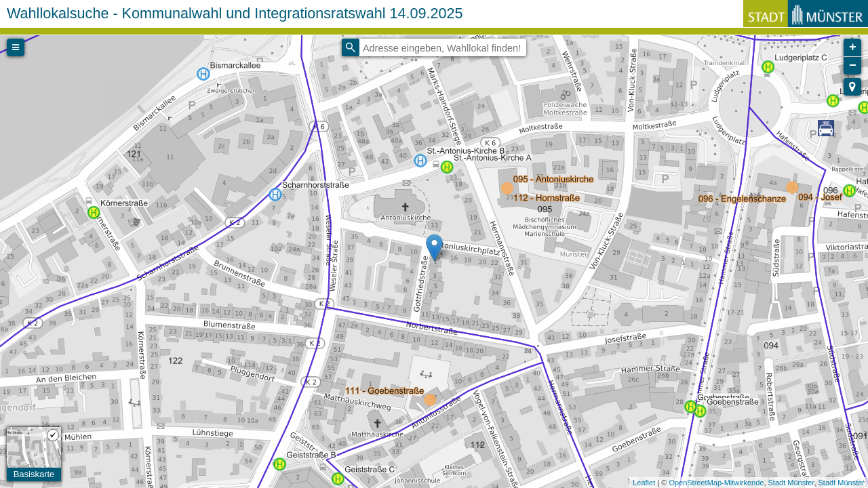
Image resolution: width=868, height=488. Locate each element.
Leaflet (644, 483)
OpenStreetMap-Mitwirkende (716, 483)
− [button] (853, 66)
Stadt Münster (791, 483)
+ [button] (853, 47)
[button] (852, 87)
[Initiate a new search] (351, 47)
